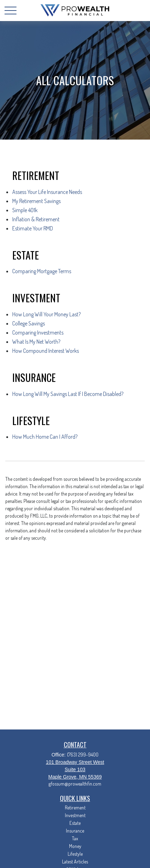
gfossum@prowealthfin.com (75, 784)
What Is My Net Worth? (36, 342)
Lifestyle (75, 854)
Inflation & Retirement (36, 219)
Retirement (75, 808)
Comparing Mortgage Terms (42, 271)
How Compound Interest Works (46, 351)
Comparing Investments (38, 332)
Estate (75, 823)
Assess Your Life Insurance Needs (47, 192)
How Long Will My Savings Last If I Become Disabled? (68, 394)
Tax (75, 838)
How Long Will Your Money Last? (46, 314)
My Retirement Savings (36, 201)
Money (75, 846)
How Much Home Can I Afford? (45, 437)
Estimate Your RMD (33, 228)
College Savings (29, 323)
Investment (75, 815)
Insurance (75, 831)
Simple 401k (25, 210)
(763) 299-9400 (83, 755)
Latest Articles (75, 862)
